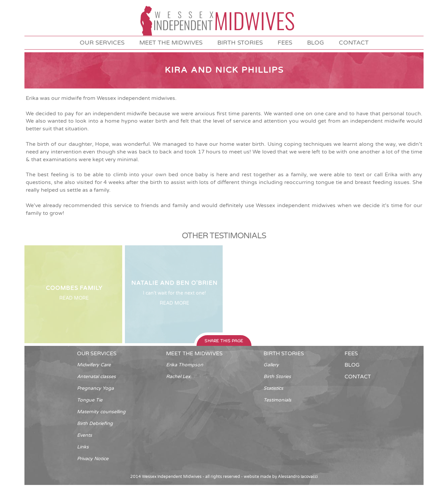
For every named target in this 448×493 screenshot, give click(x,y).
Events (85, 435)
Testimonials (277, 400)
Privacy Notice (93, 459)
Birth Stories (277, 377)
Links (83, 447)
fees (285, 43)
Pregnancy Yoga (95, 388)
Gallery (271, 365)
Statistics (273, 388)
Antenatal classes (96, 377)
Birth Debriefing (95, 423)
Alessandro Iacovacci (298, 477)
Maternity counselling (101, 412)
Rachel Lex (178, 377)
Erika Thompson (185, 365)
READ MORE (74, 298)
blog (316, 43)
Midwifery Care (94, 365)
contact (354, 43)
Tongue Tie (90, 400)
